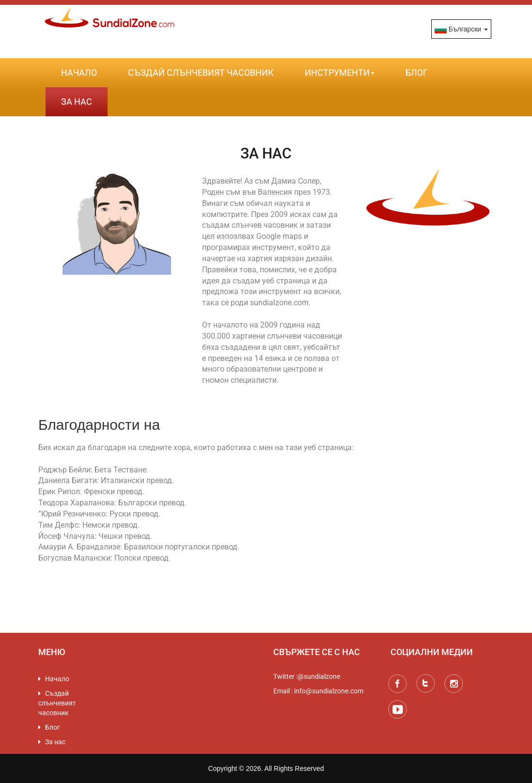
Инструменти (340, 72)
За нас (77, 102)
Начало (79, 72)
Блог (417, 72)
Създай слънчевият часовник (201, 72)
